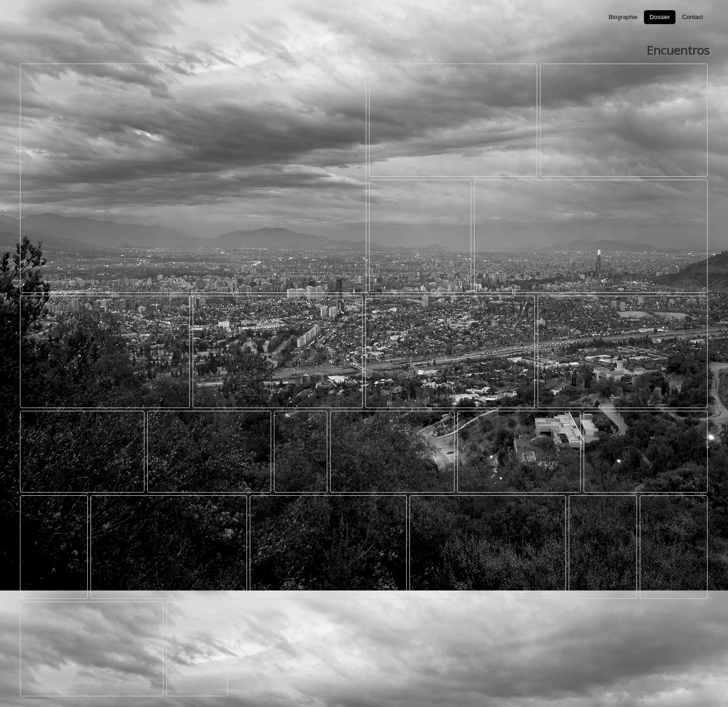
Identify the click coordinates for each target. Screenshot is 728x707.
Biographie (623, 17)
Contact (692, 17)
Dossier (660, 17)
